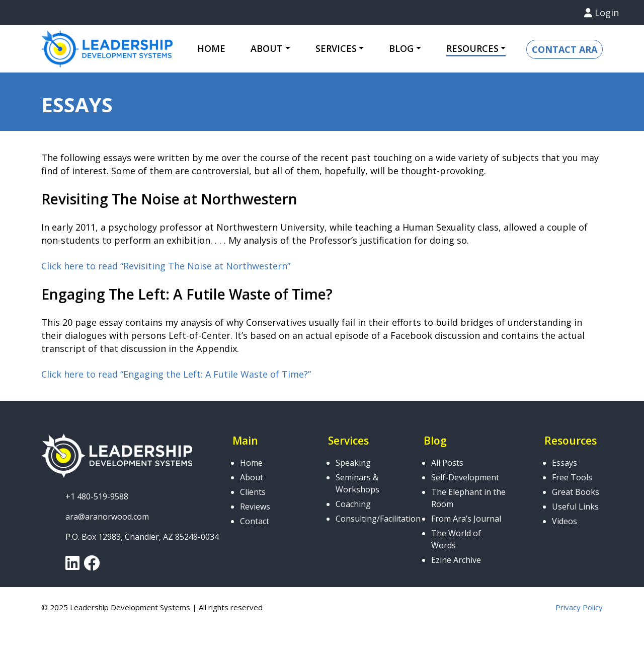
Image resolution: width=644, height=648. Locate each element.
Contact (255, 521)
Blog (401, 48)
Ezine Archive (456, 560)
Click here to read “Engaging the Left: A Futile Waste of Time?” (176, 374)
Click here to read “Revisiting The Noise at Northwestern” (166, 266)
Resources (472, 48)
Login (601, 13)
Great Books (576, 492)
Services (336, 48)
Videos (565, 521)
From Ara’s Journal (466, 519)
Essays (565, 463)
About (267, 48)
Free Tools (572, 477)
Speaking (353, 463)
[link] (72, 566)
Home (211, 48)
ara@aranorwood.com (107, 517)
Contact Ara (565, 49)
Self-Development (465, 477)
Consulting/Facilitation (378, 519)
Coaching (353, 504)
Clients (253, 492)
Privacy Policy (579, 607)
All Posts (447, 463)
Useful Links (575, 507)
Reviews (255, 507)
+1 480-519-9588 (97, 496)
